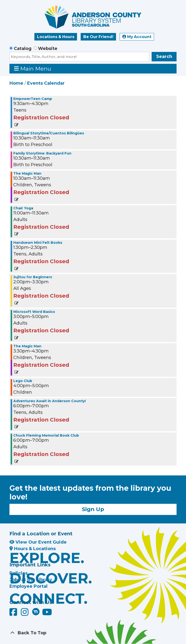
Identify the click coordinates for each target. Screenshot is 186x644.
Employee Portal (28, 586)
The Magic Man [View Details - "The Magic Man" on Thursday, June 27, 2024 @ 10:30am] (27, 173)
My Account (137, 37)
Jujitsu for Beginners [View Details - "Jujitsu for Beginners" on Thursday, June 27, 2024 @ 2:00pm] (33, 277)
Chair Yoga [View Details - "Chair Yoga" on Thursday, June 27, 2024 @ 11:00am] (23, 208)
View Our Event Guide (38, 542)
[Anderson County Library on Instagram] (25, 614)
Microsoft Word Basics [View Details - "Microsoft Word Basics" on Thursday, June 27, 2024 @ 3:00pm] (34, 312)
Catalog (23, 49)
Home (16, 83)
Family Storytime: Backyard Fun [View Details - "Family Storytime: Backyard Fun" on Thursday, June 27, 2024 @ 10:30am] (42, 153)
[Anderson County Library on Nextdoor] (36, 611)
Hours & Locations (33, 549)
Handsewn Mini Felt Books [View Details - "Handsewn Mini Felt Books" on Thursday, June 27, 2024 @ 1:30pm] (38, 243)
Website (48, 49)
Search (164, 57)
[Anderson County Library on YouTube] (47, 614)
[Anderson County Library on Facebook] (14, 614)
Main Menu (33, 69)
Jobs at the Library (31, 580)
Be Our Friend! (98, 37)
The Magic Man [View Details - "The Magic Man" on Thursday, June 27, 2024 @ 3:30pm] (27, 346)
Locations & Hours (56, 37)
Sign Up (93, 509)
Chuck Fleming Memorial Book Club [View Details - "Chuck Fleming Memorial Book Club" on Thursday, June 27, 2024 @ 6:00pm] (46, 435)
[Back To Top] (93, 633)
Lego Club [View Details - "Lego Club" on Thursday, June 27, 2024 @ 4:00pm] (23, 381)
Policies (19, 573)
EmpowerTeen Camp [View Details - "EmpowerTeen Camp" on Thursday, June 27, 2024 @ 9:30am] (33, 99)
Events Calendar (46, 83)
